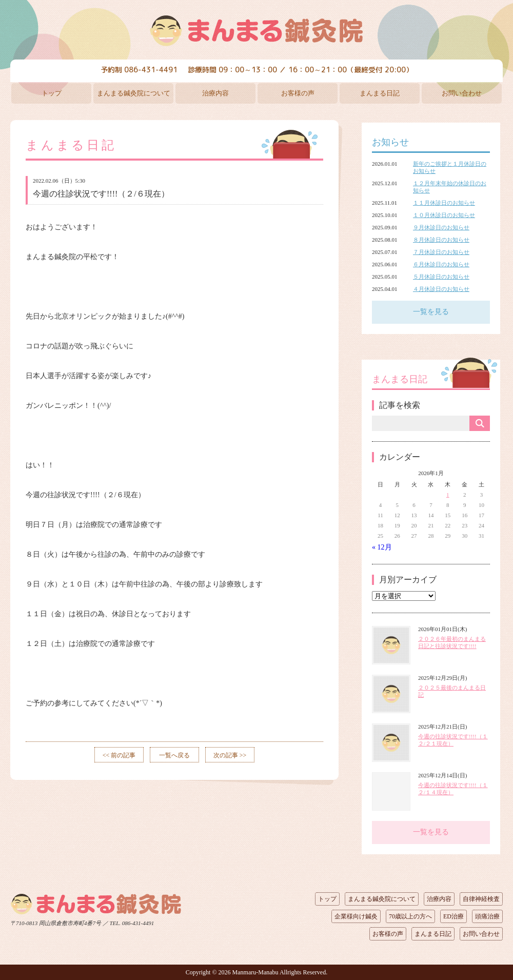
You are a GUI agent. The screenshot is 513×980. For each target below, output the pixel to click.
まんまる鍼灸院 (256, 31)
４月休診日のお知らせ (441, 289)
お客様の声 (298, 93)
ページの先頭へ (249, 921)
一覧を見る (431, 312)
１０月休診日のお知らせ (444, 215)
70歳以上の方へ (410, 916)
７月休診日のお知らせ (441, 252)
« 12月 (382, 547)
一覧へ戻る (174, 755)
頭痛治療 (487, 916)
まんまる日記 (380, 93)
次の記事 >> (230, 755)
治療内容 (215, 93)
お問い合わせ (462, 93)
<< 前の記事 (119, 755)
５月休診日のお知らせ (441, 277)
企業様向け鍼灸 (356, 916)
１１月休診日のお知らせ (444, 203)
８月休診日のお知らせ (441, 240)
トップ (52, 93)
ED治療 (453, 916)
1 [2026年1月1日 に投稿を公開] (448, 495)
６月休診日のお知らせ (441, 264)
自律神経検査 (481, 899)
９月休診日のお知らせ (441, 227)
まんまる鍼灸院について (134, 93)
